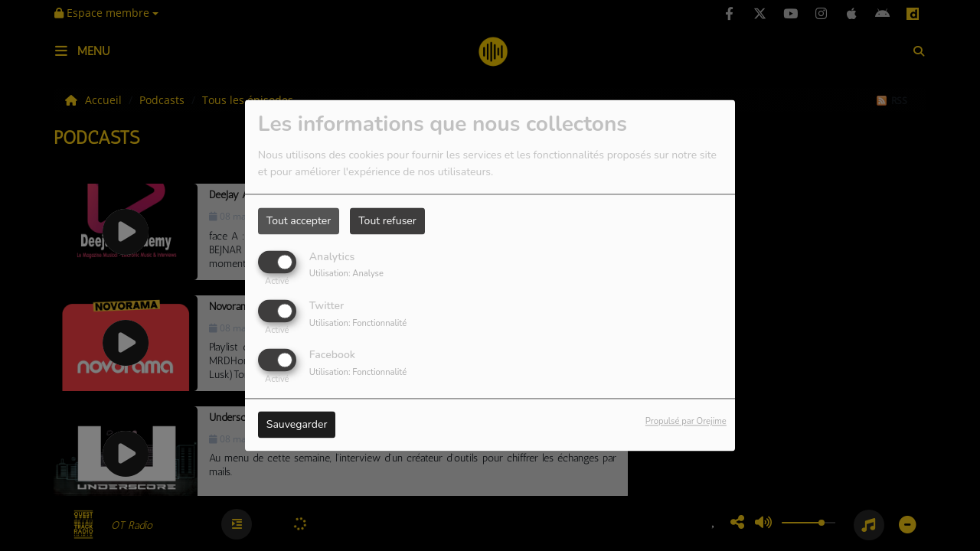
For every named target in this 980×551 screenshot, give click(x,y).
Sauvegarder (297, 425)
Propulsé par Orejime (686, 422)
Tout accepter (299, 221)
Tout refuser (387, 221)
